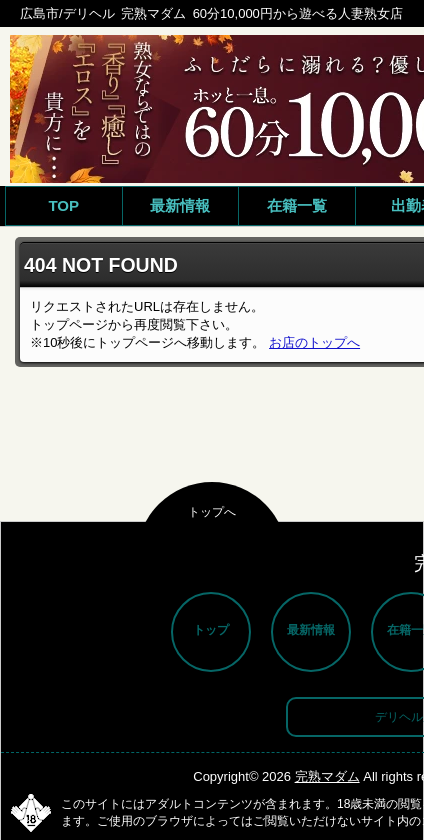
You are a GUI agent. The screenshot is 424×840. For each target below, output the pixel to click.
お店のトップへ (314, 342)
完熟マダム (327, 776)
